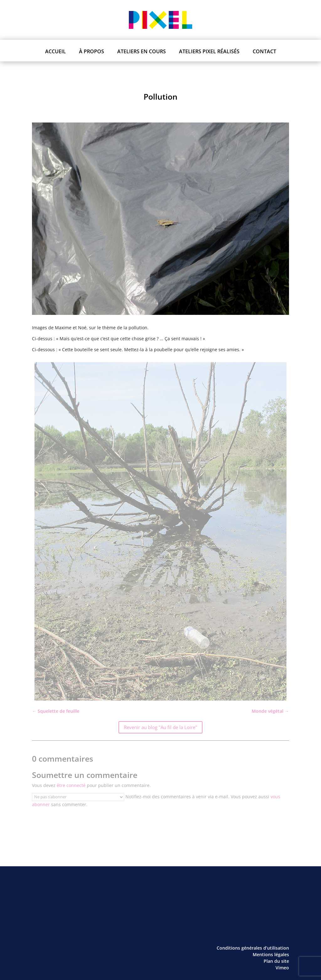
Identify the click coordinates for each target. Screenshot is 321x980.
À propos (92, 51)
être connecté (71, 785)
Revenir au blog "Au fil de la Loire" (160, 727)
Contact (264, 51)
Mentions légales (271, 954)
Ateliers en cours (142, 51)
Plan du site (276, 961)
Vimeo (282, 968)
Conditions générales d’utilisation (253, 948)
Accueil (55, 51)
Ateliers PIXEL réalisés (209, 51)
